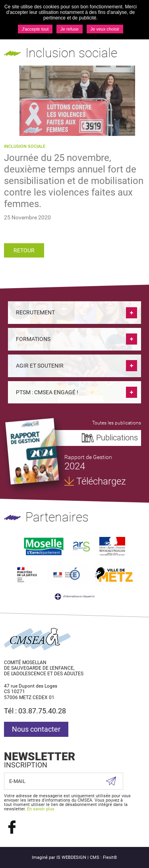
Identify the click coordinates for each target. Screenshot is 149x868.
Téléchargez (101, 481)
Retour (24, 250)
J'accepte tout (35, 29)
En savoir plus (41, 809)
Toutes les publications (117, 423)
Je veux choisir (105, 29)
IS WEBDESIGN (71, 857)
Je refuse (69, 29)
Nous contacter (36, 729)
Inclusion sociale (25, 146)
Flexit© (110, 857)
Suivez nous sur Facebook (12, 827)
